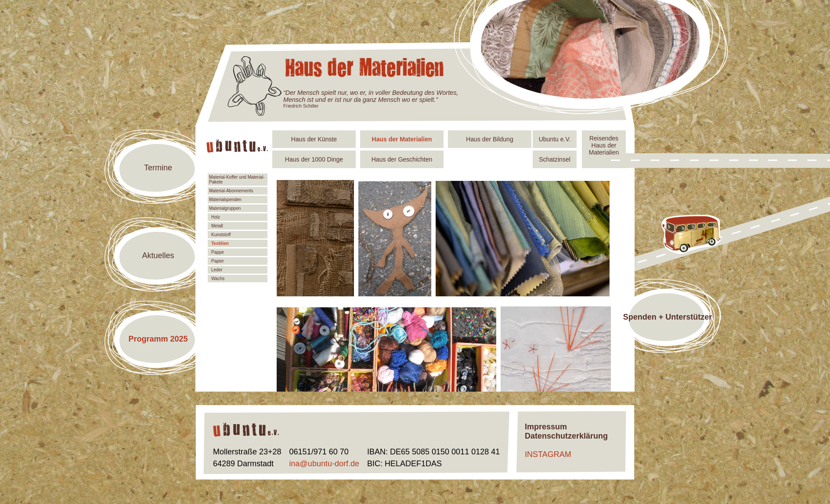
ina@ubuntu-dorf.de (324, 464)
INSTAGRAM (548, 454)
